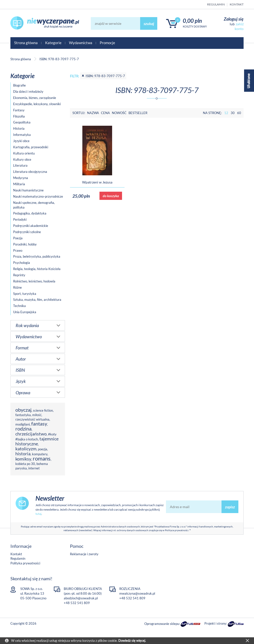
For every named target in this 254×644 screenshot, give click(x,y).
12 (226, 113)
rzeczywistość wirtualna (32, 419)
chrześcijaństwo (31, 434)
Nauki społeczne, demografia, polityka (34, 205)
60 (239, 113)
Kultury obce (22, 159)
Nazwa (93, 113)
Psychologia (22, 263)
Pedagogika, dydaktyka (30, 213)
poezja (43, 449)
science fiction (43, 410)
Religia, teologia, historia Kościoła (37, 269)
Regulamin (216, 4)
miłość (37, 415)
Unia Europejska (25, 312)
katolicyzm (26, 449)
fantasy (39, 424)
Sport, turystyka (25, 294)
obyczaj (23, 410)
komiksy (23, 459)
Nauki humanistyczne (28, 190)
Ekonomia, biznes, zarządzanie (35, 98)
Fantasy (19, 110)
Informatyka (22, 135)
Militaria (19, 184)
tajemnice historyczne (37, 441)
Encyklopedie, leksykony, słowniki (37, 104)
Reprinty (19, 275)
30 (233, 113)
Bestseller (138, 113)
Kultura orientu (24, 153)
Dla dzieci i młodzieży (28, 92)
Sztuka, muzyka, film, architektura (37, 300)
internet (34, 468)
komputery (40, 454)
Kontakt (237, 4)
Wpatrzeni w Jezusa (97, 182)
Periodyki (20, 219)
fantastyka (23, 415)
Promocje (107, 43)
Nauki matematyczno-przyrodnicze (38, 196)
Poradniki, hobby (25, 244)
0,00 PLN (192, 21)
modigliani (23, 424)
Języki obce (21, 141)
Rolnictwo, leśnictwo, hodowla (34, 281)
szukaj (149, 23)
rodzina (23, 429)
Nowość (119, 113)
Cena (105, 113)
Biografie (19, 85)
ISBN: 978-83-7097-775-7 (103, 76)
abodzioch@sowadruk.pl (81, 598)
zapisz (230, 507)
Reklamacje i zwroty (84, 554)
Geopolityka (22, 122)
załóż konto (239, 26)
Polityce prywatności (177, 530)
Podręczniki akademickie (31, 226)
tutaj (38, 514)
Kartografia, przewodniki (31, 147)
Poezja (18, 238)
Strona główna (26, 43)
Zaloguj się (234, 19)
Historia (19, 128)
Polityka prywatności (25, 563)
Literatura (20, 165)
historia (23, 454)
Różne (17, 287)
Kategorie (53, 43)
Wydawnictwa (81, 43)
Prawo (18, 250)
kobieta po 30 (25, 464)
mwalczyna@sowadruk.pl (137, 593)
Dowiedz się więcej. (132, 641)
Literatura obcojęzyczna (30, 172)
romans (42, 458)
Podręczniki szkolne (27, 232)
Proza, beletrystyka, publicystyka (37, 256)
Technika (19, 306)
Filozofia (19, 116)
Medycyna (21, 178)
